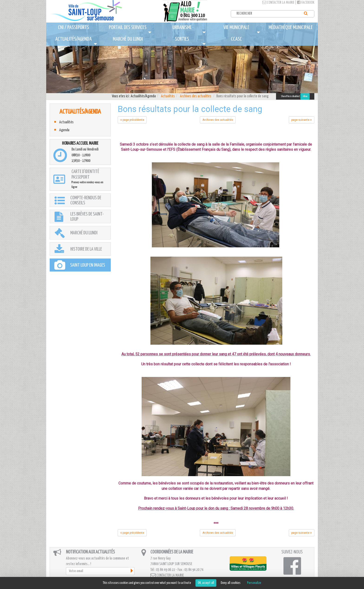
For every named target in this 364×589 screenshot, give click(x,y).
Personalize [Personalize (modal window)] (254, 583)
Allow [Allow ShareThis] (305, 96)
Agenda (64, 130)
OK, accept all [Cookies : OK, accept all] (206, 583)
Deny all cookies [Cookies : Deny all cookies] (231, 583)
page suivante (302, 120)
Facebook (306, 3)
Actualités (168, 96)
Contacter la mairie (278, 3)
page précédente (132, 120)
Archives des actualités (196, 96)
